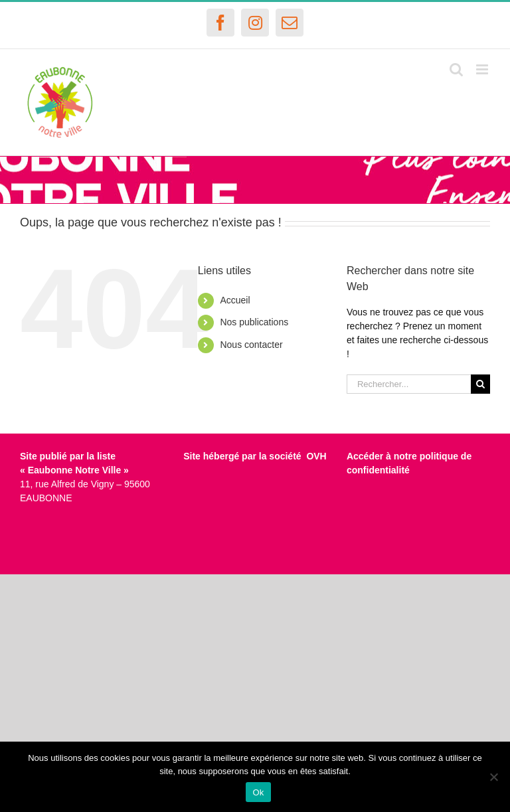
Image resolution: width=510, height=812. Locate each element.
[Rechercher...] (409, 384)
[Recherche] (480, 384)
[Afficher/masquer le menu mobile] (483, 69)
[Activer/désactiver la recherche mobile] (456, 69)
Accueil (235, 300)
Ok (258, 792)
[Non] (493, 777)
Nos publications (254, 322)
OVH (316, 456)
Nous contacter (251, 345)
